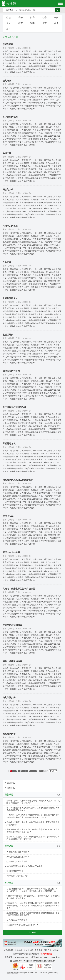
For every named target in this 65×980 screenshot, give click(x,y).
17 (41, 771)
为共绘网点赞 (9, 698)
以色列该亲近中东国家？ (17, 920)
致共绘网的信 (9, 734)
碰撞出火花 (8, 516)
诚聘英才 (57, 950)
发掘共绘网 (8, 335)
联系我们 (26, 954)
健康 (56, 23)
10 (36, 771)
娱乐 (9, 29)
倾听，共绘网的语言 (12, 661)
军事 (32, 23)
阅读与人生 (8, 190)
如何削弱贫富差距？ (15, 871)
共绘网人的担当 (10, 226)
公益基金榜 (28, 950)
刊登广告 (48, 950)
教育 (21, 23)
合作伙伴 (38, 950)
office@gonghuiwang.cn (44, 961)
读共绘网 (7, 81)
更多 (59, 795)
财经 (32, 17)
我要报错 (32, 932)
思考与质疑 (8, 44)
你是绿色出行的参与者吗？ (18, 852)
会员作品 (14, 37)
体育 (44, 23)
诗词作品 (11, 783)
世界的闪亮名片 (10, 298)
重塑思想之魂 (9, 444)
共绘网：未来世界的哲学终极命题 (19, 589)
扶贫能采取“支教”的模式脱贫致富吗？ (22, 925)
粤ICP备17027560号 (50, 973)
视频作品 (11, 788)
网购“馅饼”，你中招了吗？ (17, 876)
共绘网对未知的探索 (12, 625)
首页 (5, 37)
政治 (9, 17)
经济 (21, 17)
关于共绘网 (8, 950)
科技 (56, 17)
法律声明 (17, 954)
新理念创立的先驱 (11, 552)
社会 (44, 17)
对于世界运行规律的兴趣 (14, 407)
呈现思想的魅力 (10, 117)
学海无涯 (7, 153)
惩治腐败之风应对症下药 (17, 861)
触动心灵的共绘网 (11, 371)
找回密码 (35, 954)
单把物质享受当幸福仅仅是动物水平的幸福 (24, 866)
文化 (9, 23)
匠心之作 (7, 262)
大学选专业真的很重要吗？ (18, 857)
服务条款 (18, 950)
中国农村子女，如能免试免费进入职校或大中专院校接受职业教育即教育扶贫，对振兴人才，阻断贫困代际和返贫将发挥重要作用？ (33, 906)
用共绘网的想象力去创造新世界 (18, 480)
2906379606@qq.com (23, 961)
